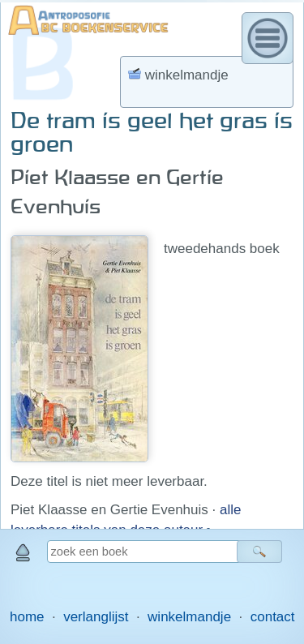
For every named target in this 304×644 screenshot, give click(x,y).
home (27, 617)
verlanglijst (96, 617)
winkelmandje (189, 617)
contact (273, 617)
